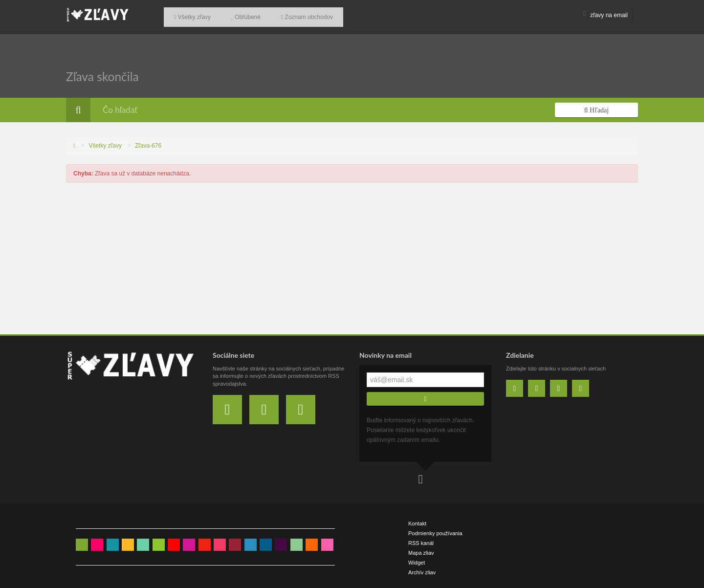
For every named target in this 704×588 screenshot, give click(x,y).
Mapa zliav (421, 549)
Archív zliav (422, 568)
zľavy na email (605, 15)
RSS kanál (421, 539)
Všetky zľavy (189, 15)
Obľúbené (237, 15)
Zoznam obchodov (292, 15)
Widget (417, 559)
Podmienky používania (435, 529)
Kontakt (417, 520)
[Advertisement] (352, 257)
